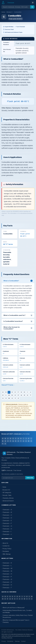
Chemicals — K (7, 563)
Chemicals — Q (7, 579)
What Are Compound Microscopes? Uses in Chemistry (16, 621)
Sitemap (17, 641)
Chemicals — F (7, 523)
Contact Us (6, 546)
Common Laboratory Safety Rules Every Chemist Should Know (18, 616)
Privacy (4, 641)
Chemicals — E (7, 521)
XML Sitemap (7, 554)
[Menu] (33, 3)
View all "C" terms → (8, 385)
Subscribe (30, 478)
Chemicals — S (7, 585)
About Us (5, 543)
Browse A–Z (6, 490)
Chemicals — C (7, 515)
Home (3, 12)
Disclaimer (6, 551)
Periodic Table (7, 495)
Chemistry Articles (8, 498)
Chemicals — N (7, 571)
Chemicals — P (7, 577)
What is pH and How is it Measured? (14, 608)
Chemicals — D (7, 518)
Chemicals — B (7, 512)
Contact (23, 641)
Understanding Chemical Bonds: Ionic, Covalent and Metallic (17, 611)
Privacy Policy (7, 549)
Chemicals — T (7, 588)
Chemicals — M (7, 568)
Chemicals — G (7, 526)
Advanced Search (8, 501)
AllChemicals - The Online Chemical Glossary (17, 453)
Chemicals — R (7, 582)
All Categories (7, 493)
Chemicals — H (7, 529)
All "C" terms (8, 244)
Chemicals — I (7, 532)
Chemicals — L (7, 566)
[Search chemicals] (16, 7)
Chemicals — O (7, 574)
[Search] (32, 7)
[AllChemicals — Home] (8, 3)
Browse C (10, 12)
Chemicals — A (7, 510)
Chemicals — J (7, 534)
